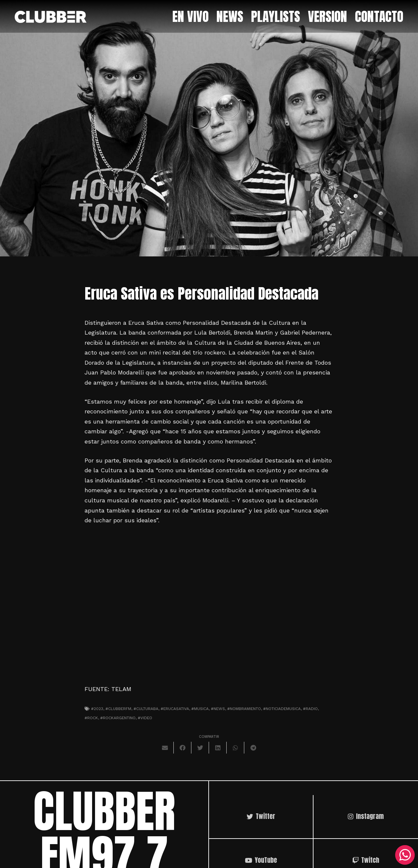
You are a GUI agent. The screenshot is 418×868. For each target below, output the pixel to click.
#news (218, 709)
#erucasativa (175, 709)
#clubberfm (118, 709)
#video (145, 718)
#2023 (97, 709)
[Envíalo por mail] (165, 748)
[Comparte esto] (183, 748)
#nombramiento (244, 709)
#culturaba (146, 709)
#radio (310, 709)
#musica (200, 709)
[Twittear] (200, 748)
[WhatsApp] (405, 855)
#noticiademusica (282, 709)
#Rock (91, 718)
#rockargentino (118, 718)
